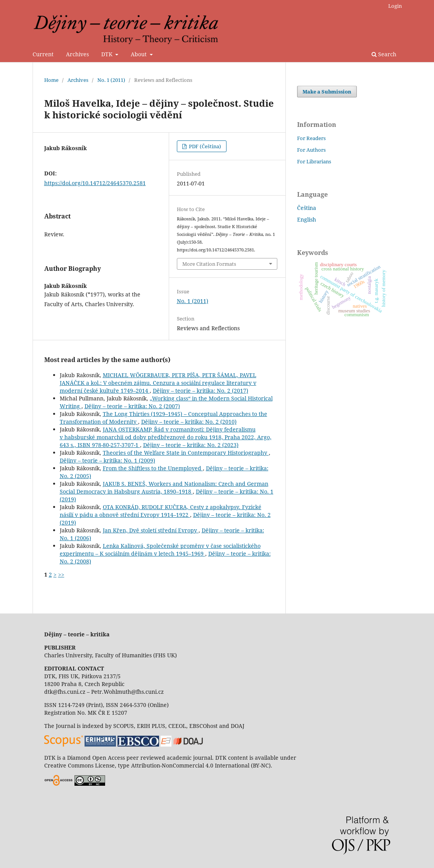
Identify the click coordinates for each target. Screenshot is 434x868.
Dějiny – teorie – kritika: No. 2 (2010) (189, 422)
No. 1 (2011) (111, 80)
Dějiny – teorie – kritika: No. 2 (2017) (201, 391)
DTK (108, 54)
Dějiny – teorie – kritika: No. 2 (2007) (132, 406)
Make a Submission (327, 92)
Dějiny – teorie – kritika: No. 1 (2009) (107, 460)
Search (384, 54)
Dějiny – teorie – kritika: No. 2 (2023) (191, 445)
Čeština (307, 208)
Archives (77, 54)
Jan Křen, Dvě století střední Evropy (151, 530)
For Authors (311, 150)
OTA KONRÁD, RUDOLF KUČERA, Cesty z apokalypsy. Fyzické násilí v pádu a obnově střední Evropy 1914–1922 (161, 511)
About (139, 54)
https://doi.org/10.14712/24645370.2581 (95, 183)
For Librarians (314, 161)
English (307, 219)
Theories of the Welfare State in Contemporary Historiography (186, 453)
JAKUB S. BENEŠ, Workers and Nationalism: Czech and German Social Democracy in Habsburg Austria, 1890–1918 (164, 488)
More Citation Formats (209, 264)
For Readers (311, 138)
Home (51, 80)
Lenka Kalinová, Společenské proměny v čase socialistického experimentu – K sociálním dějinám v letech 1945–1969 (160, 550)
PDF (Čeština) (204, 146)
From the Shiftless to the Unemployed (153, 468)
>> (61, 574)
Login (395, 6)
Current (43, 54)
